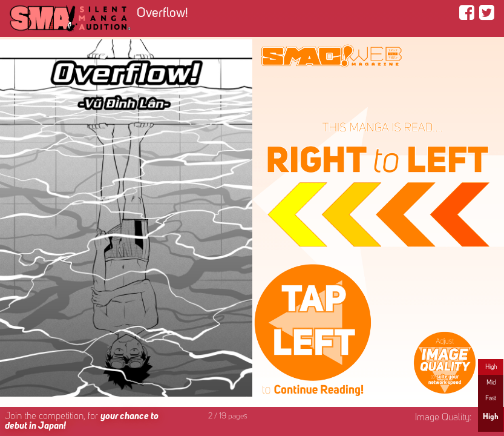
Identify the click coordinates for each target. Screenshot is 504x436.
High (491, 367)
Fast (491, 398)
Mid (491, 383)
